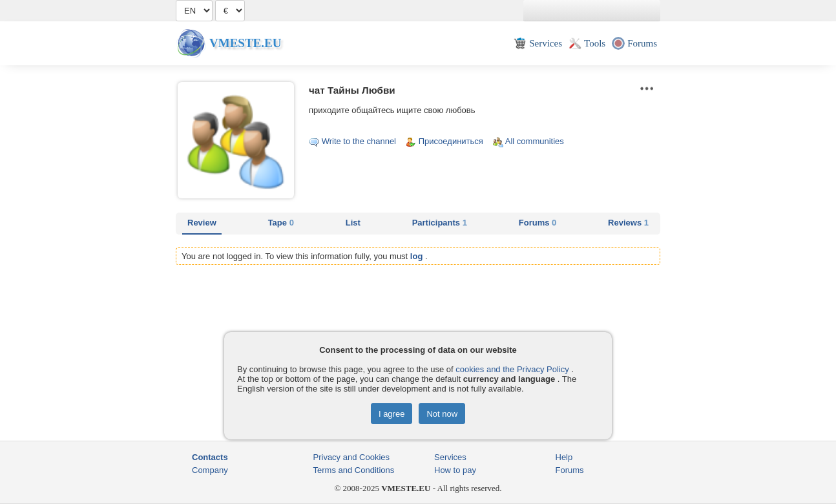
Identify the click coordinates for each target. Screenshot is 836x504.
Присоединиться (451, 141)
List (353, 223)
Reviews (628, 223)
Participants (440, 223)
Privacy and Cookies (352, 457)
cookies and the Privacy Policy (512, 369)
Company (210, 470)
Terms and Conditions (354, 470)
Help (564, 457)
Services (450, 457)
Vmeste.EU (245, 43)
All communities (535, 141)
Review (202, 223)
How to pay (455, 470)
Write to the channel (359, 141)
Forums (538, 223)
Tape (281, 223)
